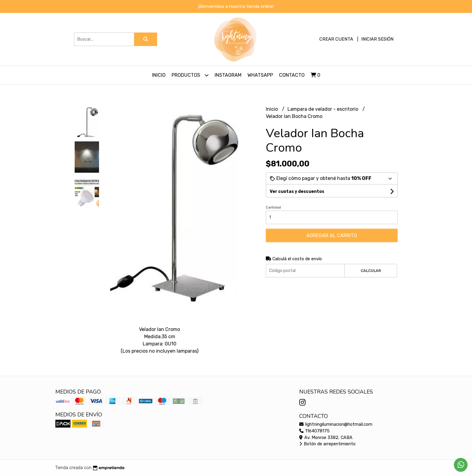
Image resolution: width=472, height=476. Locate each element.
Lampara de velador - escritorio (323, 109)
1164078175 (314, 431)
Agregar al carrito (332, 235)
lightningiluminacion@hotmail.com (336, 424)
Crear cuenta (336, 39)
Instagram (228, 75)
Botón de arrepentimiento (327, 444)
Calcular (371, 271)
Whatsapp (260, 75)
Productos (190, 75)
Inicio (159, 75)
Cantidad (273, 207)
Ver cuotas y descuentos (297, 192)
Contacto (292, 75)
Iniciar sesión (377, 39)
